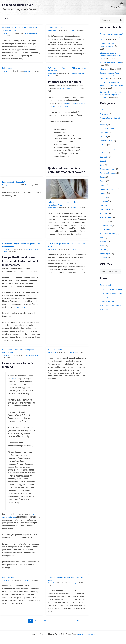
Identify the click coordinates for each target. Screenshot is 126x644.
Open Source (105, 209)
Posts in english (106, 218)
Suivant (79, 621)
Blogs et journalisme (108, 129)
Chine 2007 (105, 133)
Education (104, 161)
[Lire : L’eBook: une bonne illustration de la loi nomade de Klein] (67, 189)
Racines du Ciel (106, 226)
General (103, 181)
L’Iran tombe (105, 69)
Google (103, 185)
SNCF (102, 238)
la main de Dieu (21, 307)
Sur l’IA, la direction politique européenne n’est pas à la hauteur (111, 95)
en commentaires (66, 88)
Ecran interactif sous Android (112, 290)
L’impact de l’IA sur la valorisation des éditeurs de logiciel (111, 56)
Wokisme (104, 258)
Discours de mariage (108, 149)
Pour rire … (104, 222)
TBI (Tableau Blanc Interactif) (112, 308)
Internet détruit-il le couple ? (15, 182)
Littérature (104, 197)
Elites (102, 165)
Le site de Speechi (107, 304)
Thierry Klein (117, 7)
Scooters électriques (108, 234)
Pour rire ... (28, 71)
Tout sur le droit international (112, 62)
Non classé (105, 205)
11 (44, 621)
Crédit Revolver (9, 577)
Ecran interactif (106, 286)
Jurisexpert (105, 300)
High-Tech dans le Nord (109, 189)
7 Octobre (104, 110)
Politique (74, 249)
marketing (104, 201)
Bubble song (8, 68)
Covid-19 (104, 137)
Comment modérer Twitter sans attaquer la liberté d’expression (111, 76)
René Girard (105, 230)
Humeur (73, 30)
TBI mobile (104, 312)
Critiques (104, 145)
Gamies (103, 177)
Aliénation (104, 114)
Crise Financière (107, 141)
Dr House (104, 153)
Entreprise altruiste (31, 33)
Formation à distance (78, 74)
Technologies (74, 583)
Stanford (104, 250)
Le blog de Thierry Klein (18, 5)
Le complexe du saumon (59, 27)
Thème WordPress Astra (85, 634)
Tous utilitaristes (55, 350)
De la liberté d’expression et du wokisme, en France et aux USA (111, 85)
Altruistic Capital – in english (112, 118)
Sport (102, 246)
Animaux (104, 125)
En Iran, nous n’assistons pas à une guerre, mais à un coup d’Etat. (112, 37)
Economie (104, 157)
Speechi (51, 76)
